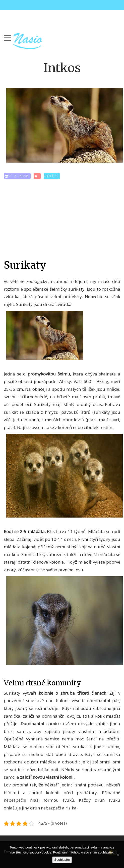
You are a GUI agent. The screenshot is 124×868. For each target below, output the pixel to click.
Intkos (62, 68)
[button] (8, 37)
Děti (53, 176)
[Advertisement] (62, 219)
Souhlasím (62, 860)
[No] (118, 855)
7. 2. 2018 (19, 176)
